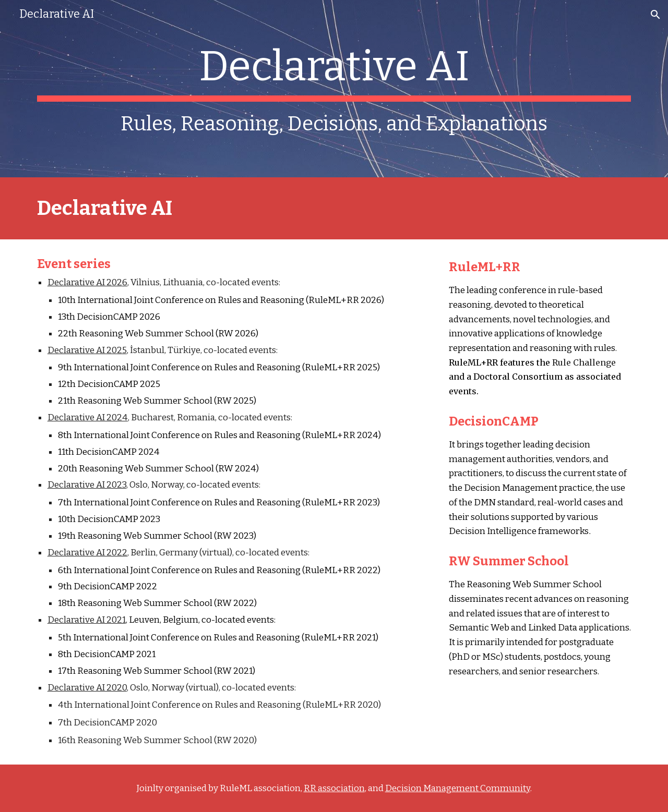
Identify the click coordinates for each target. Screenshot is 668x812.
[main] (334, 89)
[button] (655, 15)
